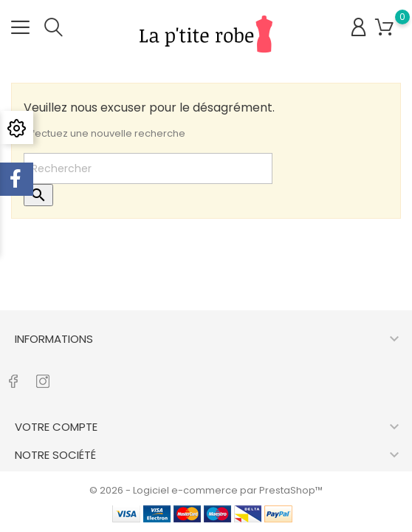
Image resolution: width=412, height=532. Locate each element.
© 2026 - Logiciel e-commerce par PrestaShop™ (206, 490)
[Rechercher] (148, 168)
